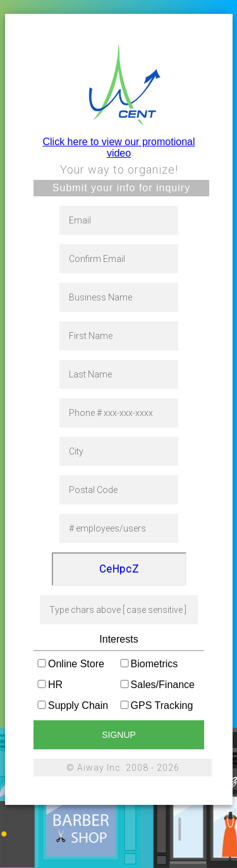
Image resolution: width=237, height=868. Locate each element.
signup (119, 735)
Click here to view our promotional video (119, 147)
